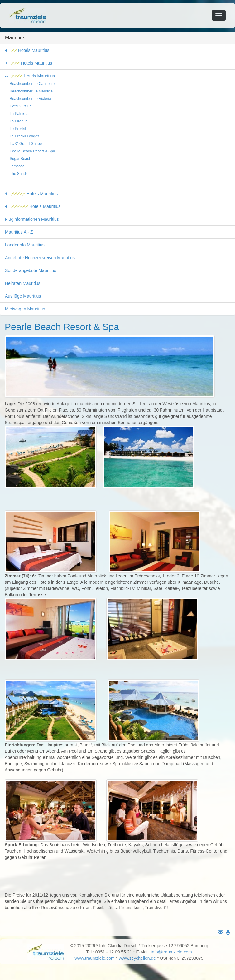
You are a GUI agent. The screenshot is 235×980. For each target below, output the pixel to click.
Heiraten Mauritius (23, 283)
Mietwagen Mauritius (25, 309)
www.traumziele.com (94, 958)
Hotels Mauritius (30, 50)
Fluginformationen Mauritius (32, 219)
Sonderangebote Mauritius (31, 270)
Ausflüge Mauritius (23, 296)
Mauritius (15, 38)
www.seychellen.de (137, 958)
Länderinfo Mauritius (25, 245)
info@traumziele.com (171, 952)
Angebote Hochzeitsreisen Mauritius (40, 258)
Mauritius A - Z (19, 232)
